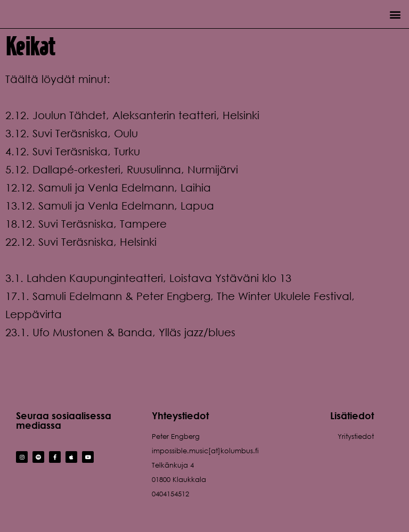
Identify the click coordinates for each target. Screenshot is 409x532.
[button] (395, 14)
